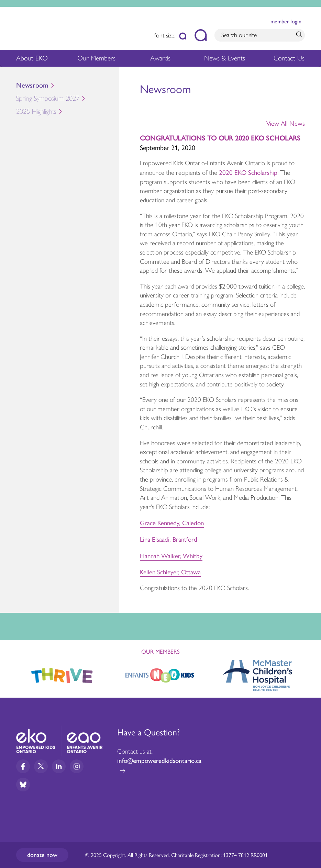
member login (286, 21)
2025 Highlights (68, 113)
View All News (286, 123)
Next (309, 674)
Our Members (96, 60)
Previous (12, 672)
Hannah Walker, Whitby (171, 555)
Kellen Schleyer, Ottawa (170, 572)
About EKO (32, 60)
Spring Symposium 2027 (68, 100)
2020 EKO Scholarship (248, 172)
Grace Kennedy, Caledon (172, 522)
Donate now (42, 855)
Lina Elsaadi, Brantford (169, 539)
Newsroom (32, 85)
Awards (160, 60)
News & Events (226, 60)
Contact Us (289, 58)
